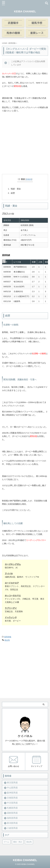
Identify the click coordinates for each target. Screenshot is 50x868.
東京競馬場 (12, 783)
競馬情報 (8, 637)
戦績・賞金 (16, 189)
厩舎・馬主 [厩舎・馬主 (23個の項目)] (18, 842)
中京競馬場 (12, 803)
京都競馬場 (12, 798)
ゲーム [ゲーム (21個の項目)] (6, 842)
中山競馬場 (12, 788)
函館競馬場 (12, 813)
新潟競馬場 (12, 823)
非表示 (29, 179)
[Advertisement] (25, 147)
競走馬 (7, 640)
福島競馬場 (12, 818)
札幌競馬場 (12, 808)
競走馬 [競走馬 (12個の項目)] (29, 842)
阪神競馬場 (12, 793)
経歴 (13, 193)
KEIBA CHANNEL (25, 11)
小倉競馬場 (12, 828)
